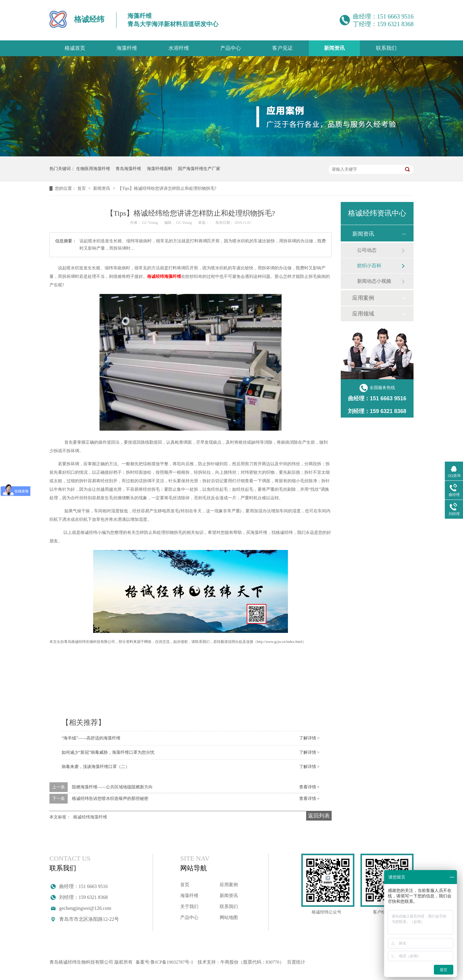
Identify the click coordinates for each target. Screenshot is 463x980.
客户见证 (282, 48)
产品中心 (231, 48)
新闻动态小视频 (374, 281)
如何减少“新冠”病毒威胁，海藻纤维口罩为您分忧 (108, 752)
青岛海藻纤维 (128, 169)
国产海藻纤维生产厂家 (199, 169)
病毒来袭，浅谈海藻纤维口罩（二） (96, 767)
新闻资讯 (334, 48)
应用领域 (363, 314)
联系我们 (386, 48)
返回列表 (319, 816)
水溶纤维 (179, 48)
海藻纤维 (127, 48)
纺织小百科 (369, 266)
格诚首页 (75, 48)
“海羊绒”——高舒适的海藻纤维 (91, 738)
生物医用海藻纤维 (93, 169)
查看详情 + (309, 787)
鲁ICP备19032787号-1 (172, 962)
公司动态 (367, 250)
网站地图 (229, 917)
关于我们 (189, 907)
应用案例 (363, 298)
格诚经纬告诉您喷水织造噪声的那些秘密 (110, 799)
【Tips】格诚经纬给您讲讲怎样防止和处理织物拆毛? (167, 188)
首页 (82, 188)
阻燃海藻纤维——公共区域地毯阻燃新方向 (112, 787)
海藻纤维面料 (160, 169)
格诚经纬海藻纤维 (164, 277)
